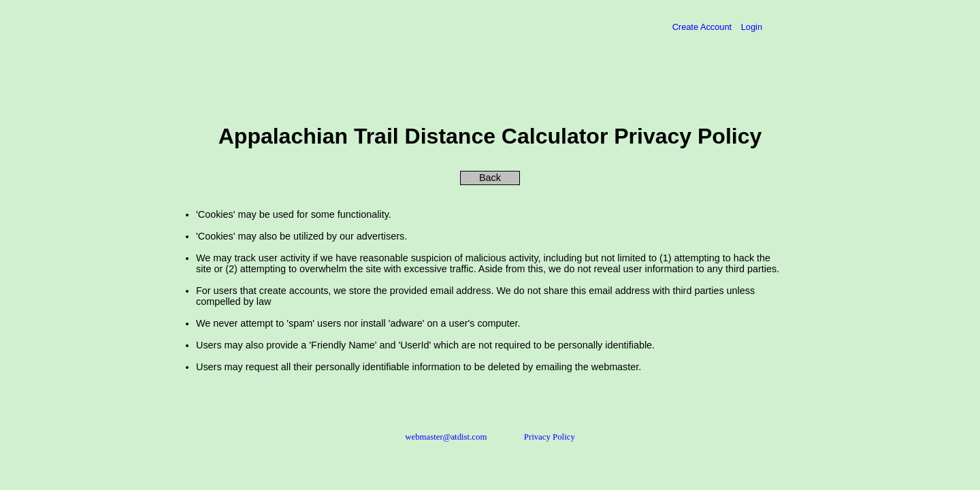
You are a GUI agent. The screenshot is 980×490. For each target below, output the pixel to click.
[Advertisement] (301, 73)
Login (752, 27)
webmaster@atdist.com (446, 437)
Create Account (703, 27)
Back (490, 178)
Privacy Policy (550, 437)
